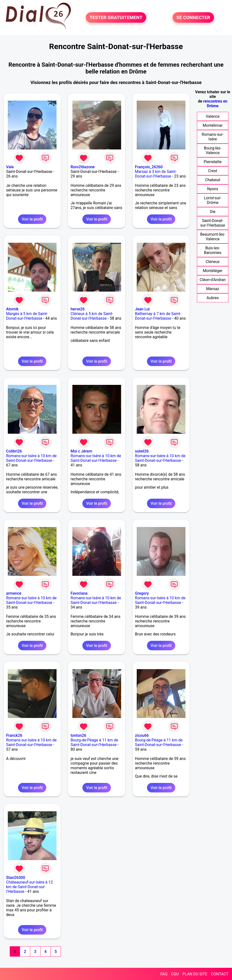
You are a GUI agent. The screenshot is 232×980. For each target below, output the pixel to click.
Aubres (213, 298)
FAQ (164, 974)
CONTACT (220, 974)
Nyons (213, 189)
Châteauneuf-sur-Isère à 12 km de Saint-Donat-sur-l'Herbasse (29, 887)
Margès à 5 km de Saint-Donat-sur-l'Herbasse (27, 316)
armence (14, 593)
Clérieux (213, 262)
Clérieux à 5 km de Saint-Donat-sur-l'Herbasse (92, 316)
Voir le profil (32, 219)
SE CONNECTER (193, 17)
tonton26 (78, 735)
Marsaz (213, 289)
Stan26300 (16, 878)
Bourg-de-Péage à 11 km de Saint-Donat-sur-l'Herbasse (94, 742)
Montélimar (213, 125)
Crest (213, 171)
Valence (213, 116)
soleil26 (142, 451)
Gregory (142, 593)
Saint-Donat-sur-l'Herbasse (213, 223)
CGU (175, 974)
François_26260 (149, 167)
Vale (10, 167)
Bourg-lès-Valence (213, 150)
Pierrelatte (213, 162)
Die (213, 212)
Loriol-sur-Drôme (213, 200)
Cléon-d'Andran (213, 280)
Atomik (12, 309)
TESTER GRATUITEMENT (116, 17)
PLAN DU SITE (195, 974)
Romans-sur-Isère (213, 137)
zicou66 (142, 735)
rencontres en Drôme (215, 104)
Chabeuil (213, 180)
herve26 (77, 309)
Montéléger (213, 271)
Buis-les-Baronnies (213, 250)
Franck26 (14, 735)
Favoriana (79, 593)
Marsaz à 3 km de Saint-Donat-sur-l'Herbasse (156, 174)
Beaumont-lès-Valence (213, 237)
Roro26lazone (82, 167)
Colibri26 (14, 451)
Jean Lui (142, 309)
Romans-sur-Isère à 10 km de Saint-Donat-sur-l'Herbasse (31, 458)
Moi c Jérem (81, 451)
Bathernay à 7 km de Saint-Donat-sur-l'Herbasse (158, 316)
